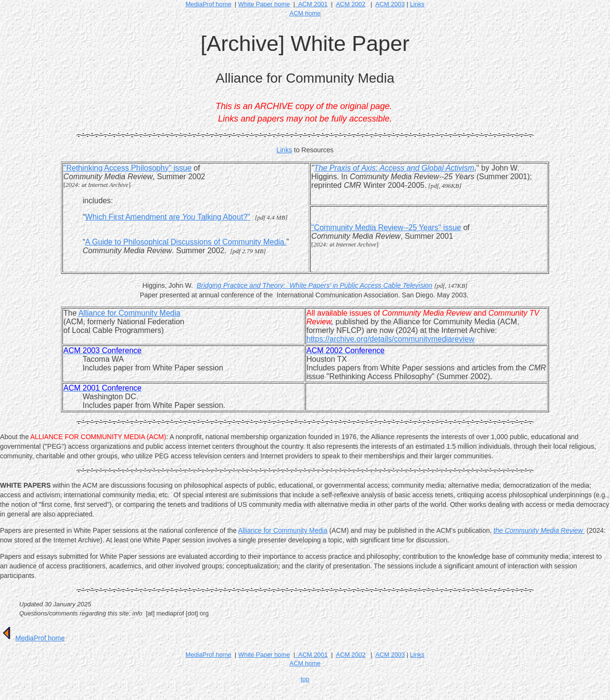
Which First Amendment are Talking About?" (167, 217)
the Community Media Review (539, 530)
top (305, 679)
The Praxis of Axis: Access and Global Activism (394, 168)
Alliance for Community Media (129, 313)
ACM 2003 (390, 4)
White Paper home (264, 655)
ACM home (305, 13)
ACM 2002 (350, 4)
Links (417, 4)
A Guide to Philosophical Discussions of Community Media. (186, 242)
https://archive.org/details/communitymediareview (390, 339)
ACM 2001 (311, 4)
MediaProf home (208, 4)
